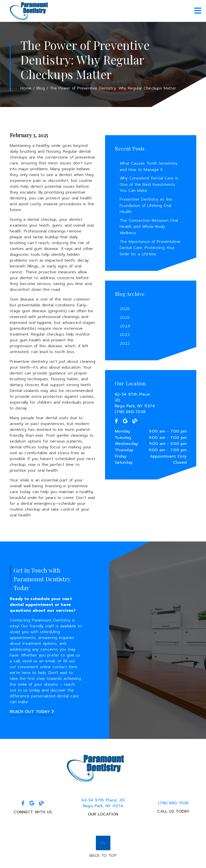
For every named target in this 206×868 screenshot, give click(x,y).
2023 (125, 335)
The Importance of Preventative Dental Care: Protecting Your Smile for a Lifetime (150, 248)
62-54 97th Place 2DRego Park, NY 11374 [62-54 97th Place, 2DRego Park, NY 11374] (103, 803)
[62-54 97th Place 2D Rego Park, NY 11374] (151, 400)
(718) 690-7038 (130, 412)
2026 (125, 309)
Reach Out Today (32, 712)
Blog (41, 88)
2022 (125, 344)
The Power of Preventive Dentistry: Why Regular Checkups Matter (113, 88)
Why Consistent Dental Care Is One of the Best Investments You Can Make (149, 184)
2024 (125, 326)
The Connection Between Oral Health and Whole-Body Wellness (149, 227)
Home (26, 88)
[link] (29, 11)
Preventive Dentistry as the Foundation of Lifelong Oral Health (146, 206)
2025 (125, 318)
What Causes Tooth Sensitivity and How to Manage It (149, 167)
